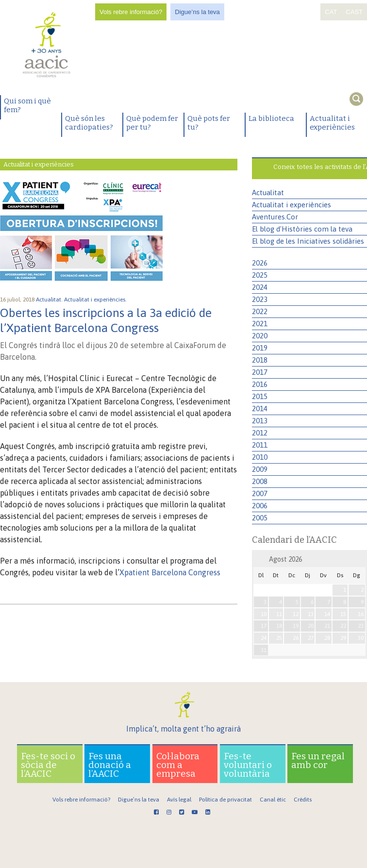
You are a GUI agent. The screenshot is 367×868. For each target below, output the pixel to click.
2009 (260, 469)
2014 (260, 409)
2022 (260, 311)
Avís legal (179, 800)
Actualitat (268, 192)
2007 (260, 493)
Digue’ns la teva (197, 12)
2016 (260, 384)
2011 (260, 445)
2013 (260, 421)
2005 (260, 518)
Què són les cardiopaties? (89, 123)
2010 (260, 457)
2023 (260, 299)
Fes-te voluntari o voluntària (248, 765)
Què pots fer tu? (209, 123)
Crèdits (303, 800)
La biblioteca (271, 118)
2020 (260, 336)
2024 (260, 287)
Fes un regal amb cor (318, 760)
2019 (260, 348)
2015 (260, 396)
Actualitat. (50, 300)
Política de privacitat (225, 800)
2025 (260, 275)
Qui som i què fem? (27, 105)
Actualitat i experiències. (96, 300)
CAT (331, 12)
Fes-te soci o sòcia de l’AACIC (48, 765)
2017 (260, 372)
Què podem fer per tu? (152, 123)
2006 (260, 506)
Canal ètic (273, 800)
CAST (354, 12)
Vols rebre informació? (131, 12)
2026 (260, 263)
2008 (260, 481)
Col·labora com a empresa (178, 765)
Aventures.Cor (275, 217)
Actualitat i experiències (332, 123)
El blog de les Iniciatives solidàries (308, 241)
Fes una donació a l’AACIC (110, 765)
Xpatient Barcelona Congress (170, 572)
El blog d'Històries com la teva (302, 229)
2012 (260, 433)
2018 (260, 360)
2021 (260, 324)
